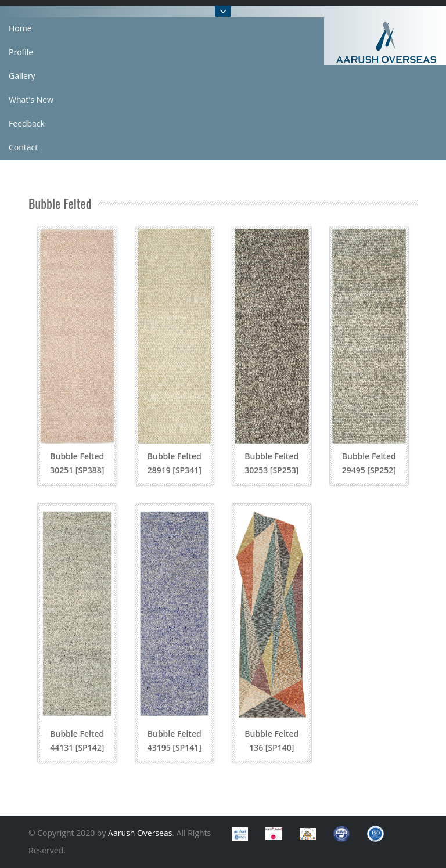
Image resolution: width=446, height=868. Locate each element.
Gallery (22, 76)
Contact (23, 147)
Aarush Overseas (140, 833)
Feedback (27, 123)
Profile (21, 52)
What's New (31, 100)
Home (20, 28)
